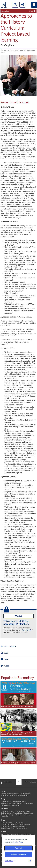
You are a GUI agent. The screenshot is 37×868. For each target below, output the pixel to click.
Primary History (6, 805)
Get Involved (26, 794)
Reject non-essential (18, 854)
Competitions (28, 803)
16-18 (21, 823)
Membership (24, 796)
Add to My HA (8, 646)
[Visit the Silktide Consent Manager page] (30, 861)
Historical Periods (23, 834)
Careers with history (20, 826)
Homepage (4, 794)
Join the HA (26, 630)
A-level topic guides (7, 825)
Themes (33, 834)
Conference (16, 805)
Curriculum (4, 802)
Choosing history (7, 826)
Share (4, 659)
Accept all (18, 848)
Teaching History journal (9, 815)
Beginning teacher (19, 802)
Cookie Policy (18, 842)
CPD (11, 802)
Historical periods (7, 823)
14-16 (16, 823)
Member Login (14, 796)
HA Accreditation (17, 803)
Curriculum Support (7, 811)
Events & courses (21, 828)
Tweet (5, 666)
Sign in (18, 616)
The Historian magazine (9, 834)
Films (13, 828)
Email (4, 653)
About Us (17, 794)
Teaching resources (24, 815)
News (11, 794)
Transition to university (23, 825)
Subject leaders (6, 803)
